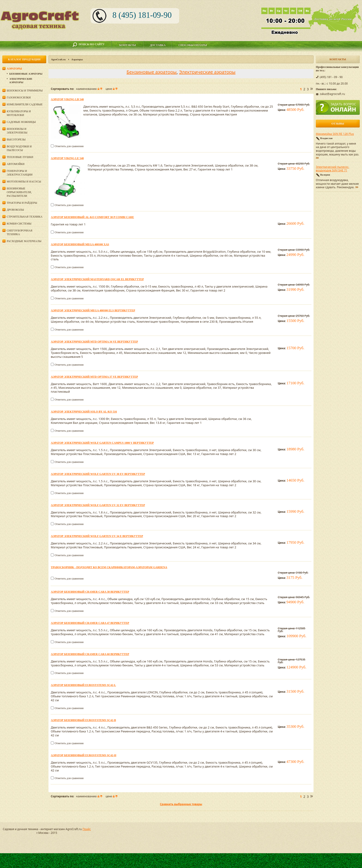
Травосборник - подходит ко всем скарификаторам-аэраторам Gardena (109, 567)
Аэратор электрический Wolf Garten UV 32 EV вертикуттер (98, 505)
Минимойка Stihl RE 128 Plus (335, 134)
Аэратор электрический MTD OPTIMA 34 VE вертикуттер (94, 342)
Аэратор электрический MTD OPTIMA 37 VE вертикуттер (94, 377)
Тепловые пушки (20, 157)
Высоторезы (16, 140)
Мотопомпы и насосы (24, 182)
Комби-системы (19, 224)
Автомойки (16, 164)
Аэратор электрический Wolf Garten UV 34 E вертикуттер (97, 536)
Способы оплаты (193, 45)
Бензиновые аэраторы (152, 72)
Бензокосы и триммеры (25, 91)
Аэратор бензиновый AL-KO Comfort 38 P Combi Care (92, 217)
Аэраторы (14, 69)
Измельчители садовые (25, 104)
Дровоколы (15, 210)
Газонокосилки (19, 97)
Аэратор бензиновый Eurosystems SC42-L (83, 685)
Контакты (128, 45)
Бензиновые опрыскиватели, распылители (19, 192)
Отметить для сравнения (69, 146)
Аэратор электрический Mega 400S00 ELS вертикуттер (93, 310)
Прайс (87, 829)
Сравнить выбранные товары (181, 804)
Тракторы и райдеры (22, 203)
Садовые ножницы (21, 122)
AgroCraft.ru (58, 59)
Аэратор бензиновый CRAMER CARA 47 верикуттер (90, 623)
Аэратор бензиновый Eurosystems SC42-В (83, 720)
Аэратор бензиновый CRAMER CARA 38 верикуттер (90, 592)
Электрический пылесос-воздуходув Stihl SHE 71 (333, 169)
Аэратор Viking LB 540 (67, 99)
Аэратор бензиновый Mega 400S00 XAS (80, 244)
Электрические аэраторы (207, 72)
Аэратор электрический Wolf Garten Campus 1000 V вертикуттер (102, 443)
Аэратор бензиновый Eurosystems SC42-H (84, 755)
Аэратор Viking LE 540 (67, 158)
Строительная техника (25, 217)
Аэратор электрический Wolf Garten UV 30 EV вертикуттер (98, 474)
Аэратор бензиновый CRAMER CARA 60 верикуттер (90, 654)
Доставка (158, 45)
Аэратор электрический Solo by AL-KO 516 (84, 412)
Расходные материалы (24, 241)
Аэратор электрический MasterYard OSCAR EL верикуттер (97, 279)
